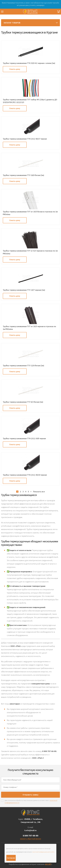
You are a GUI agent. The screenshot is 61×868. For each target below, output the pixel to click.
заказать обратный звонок (30, 839)
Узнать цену (15, 69)
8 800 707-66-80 (31, 836)
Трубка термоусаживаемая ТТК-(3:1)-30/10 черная (25, 475)
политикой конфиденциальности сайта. (43, 852)
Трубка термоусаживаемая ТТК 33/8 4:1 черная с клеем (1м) (29, 63)
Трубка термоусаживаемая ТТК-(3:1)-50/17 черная (25, 139)
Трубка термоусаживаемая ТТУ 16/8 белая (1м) (23, 175)
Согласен (11, 858)
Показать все (39, 492)
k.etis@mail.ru (30, 830)
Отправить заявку (30, 795)
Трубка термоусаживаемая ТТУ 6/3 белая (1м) (23, 402)
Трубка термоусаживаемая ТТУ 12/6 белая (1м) (23, 366)
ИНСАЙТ (48, 864)
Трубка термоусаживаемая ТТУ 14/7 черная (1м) (24, 290)
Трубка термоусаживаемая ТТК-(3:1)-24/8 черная (24, 438)
